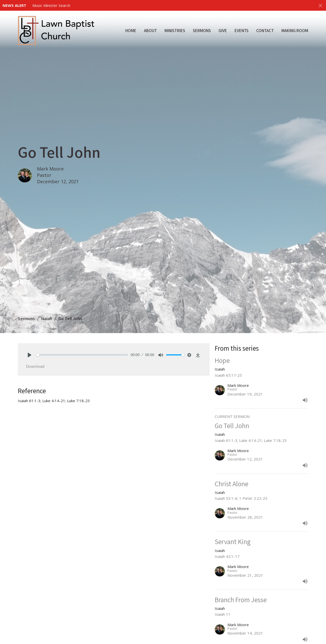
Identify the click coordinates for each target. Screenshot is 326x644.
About (150, 30)
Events (242, 30)
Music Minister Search (51, 5)
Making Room (295, 30)
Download (35, 366)
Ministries (175, 30)
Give (223, 30)
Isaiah (47, 318)
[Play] (30, 355)
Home (131, 30)
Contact (265, 30)
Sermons (202, 30)
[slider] (82, 355)
